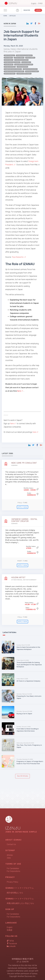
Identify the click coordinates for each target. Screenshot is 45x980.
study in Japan (19, 58)
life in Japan (8, 58)
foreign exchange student (12, 62)
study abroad (9, 64)
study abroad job (22, 67)
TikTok (10, 941)
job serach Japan (10, 74)
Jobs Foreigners (9, 55)
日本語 (40, 3)
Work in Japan (10, 24)
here (12, 424)
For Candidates (13, 868)
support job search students (13, 69)
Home (5, 16)
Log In (38, 10)
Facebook (12, 944)
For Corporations (13, 871)
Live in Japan (26, 62)
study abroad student (21, 60)
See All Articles (23, 776)
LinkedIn (11, 946)
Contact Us (11, 844)
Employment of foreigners (24, 55)
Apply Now (22, 507)
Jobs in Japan (30, 58)
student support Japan (24, 74)
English (34, 3)
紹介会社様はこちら (15, 893)
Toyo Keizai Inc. (18, 257)
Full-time (23, 503)
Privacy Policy (13, 882)
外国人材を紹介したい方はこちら (20, 903)
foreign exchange (10, 67)
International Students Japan (24, 64)
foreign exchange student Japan (14, 71)
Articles (12, 16)
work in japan (9, 60)
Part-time (23, 561)
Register (27, 10)
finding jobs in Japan (32, 71)
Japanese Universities (30, 69)
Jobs (9, 858)
